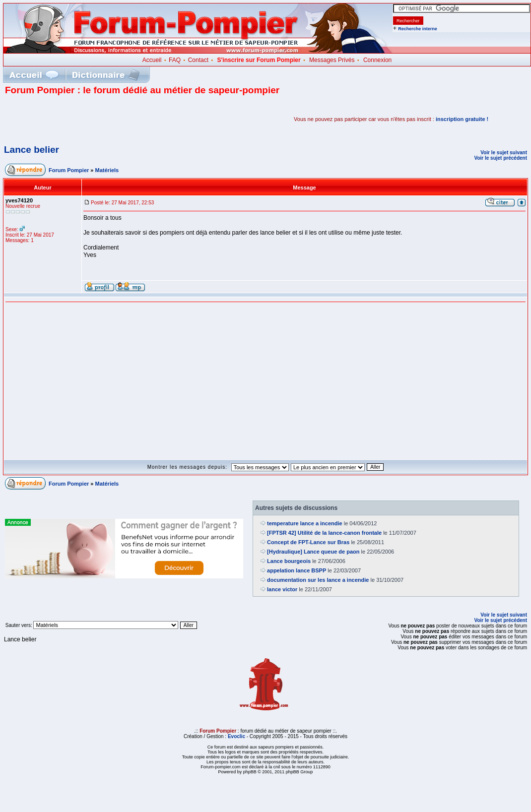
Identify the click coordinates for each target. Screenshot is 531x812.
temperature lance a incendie (305, 523)
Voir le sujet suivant (504, 153)
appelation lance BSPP (297, 570)
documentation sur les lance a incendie (318, 580)
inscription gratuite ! (462, 119)
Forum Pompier (69, 170)
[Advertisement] (121, 119)
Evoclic (236, 736)
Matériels (107, 170)
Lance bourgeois (289, 561)
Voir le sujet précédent (500, 158)
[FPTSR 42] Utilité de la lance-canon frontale (324, 533)
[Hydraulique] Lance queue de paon (313, 552)
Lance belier (32, 150)
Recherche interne (418, 29)
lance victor (282, 589)
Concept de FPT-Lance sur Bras (308, 542)
